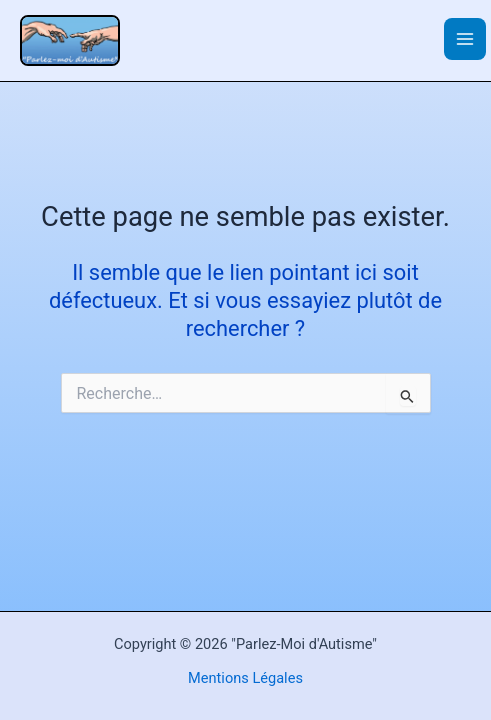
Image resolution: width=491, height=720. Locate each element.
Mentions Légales (245, 678)
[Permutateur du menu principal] (465, 39)
